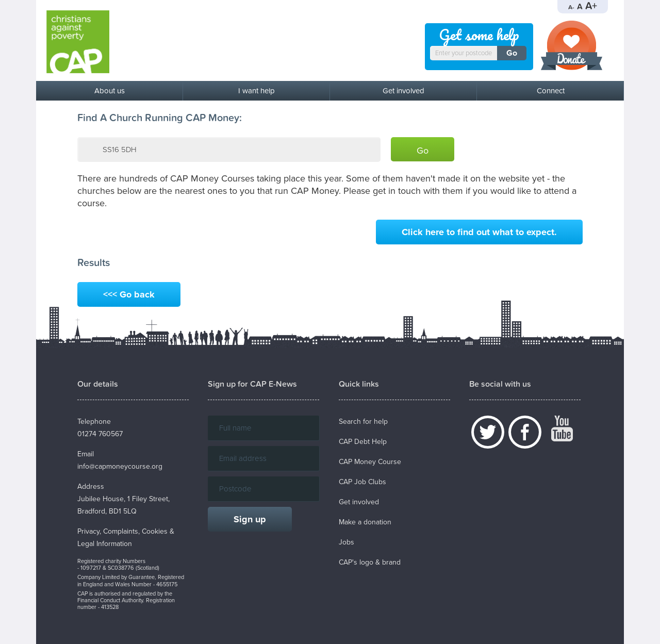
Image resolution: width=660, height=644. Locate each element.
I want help (257, 91)
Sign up (250, 519)
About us (110, 91)
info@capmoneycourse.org (120, 466)
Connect (551, 91)
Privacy (88, 531)
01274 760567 (100, 434)
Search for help (363, 422)
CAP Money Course (370, 462)
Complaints (121, 531)
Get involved (403, 91)
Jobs (346, 542)
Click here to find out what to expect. (479, 232)
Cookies (155, 531)
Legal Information (105, 544)
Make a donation (365, 522)
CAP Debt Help (363, 442)
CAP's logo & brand (370, 562)
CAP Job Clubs (362, 482)
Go (512, 53)
